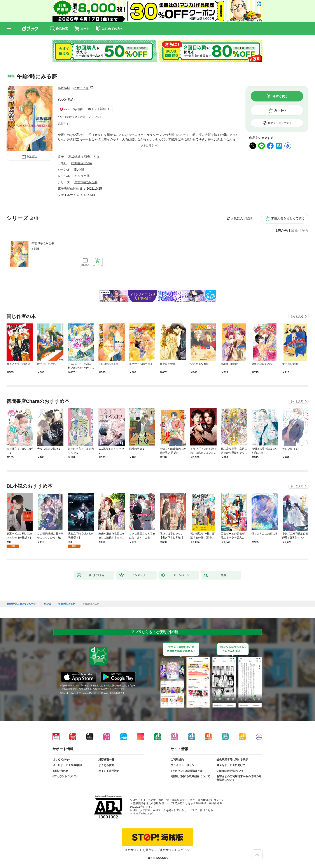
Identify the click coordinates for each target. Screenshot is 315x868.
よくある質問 (106, 765)
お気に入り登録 (241, 218)
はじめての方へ (62, 760)
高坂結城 (64, 88)
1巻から (282, 231)
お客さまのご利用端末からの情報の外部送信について (239, 778)
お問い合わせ (60, 771)
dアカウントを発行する (142, 850)
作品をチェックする (280, 123)
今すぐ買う (280, 96)
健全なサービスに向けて (231, 765)
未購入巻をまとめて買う (288, 218)
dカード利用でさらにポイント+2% (78, 117)
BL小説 (79, 169)
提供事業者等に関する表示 (232, 760)
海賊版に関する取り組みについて (190, 776)
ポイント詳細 (97, 109)
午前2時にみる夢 (43, 243)
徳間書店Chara (82, 163)
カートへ (280, 110)
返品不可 (63, 124)
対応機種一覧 (106, 760)
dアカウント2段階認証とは (187, 771)
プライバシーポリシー (184, 765)
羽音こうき (81, 88)
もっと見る (297, 316)
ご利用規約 (177, 760)
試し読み (32, 157)
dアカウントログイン (65, 776)
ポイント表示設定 (109, 771)
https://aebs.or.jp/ (143, 814)
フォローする (92, 88)
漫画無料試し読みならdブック (21, 604)
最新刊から (300, 231)
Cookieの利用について (230, 771)
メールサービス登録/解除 (67, 765)
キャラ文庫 (82, 176)
